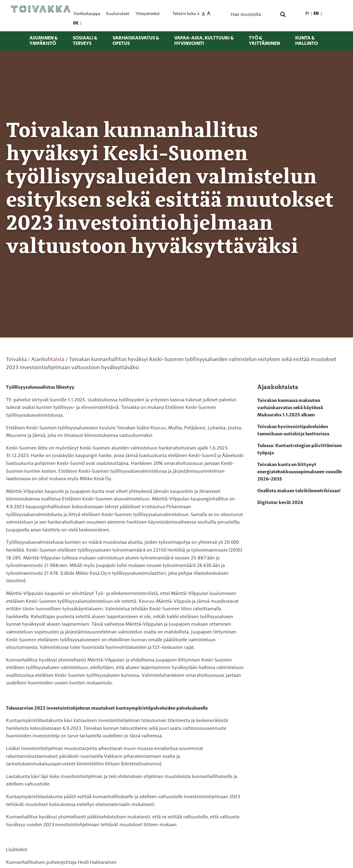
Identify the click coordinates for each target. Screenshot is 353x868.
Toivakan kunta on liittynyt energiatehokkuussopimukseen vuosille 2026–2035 (300, 472)
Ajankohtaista (48, 359)
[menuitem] (307, 14)
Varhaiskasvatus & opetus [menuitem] (136, 41)
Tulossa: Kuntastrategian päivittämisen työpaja (300, 450)
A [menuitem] (198, 14)
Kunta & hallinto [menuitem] (307, 41)
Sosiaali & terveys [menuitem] (85, 41)
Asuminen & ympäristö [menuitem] (43, 41)
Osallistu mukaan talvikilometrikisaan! (299, 491)
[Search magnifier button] (283, 14)
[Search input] (253, 14)
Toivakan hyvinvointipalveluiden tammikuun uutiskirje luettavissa (293, 431)
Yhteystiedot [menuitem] (148, 14)
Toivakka (16, 359)
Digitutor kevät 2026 (280, 503)
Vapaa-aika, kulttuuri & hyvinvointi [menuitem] (204, 41)
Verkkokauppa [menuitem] (87, 14)
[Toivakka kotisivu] (41, 9)
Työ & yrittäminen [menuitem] (264, 41)
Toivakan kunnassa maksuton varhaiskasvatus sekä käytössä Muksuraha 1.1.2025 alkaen (290, 408)
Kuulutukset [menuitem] (118, 14)
